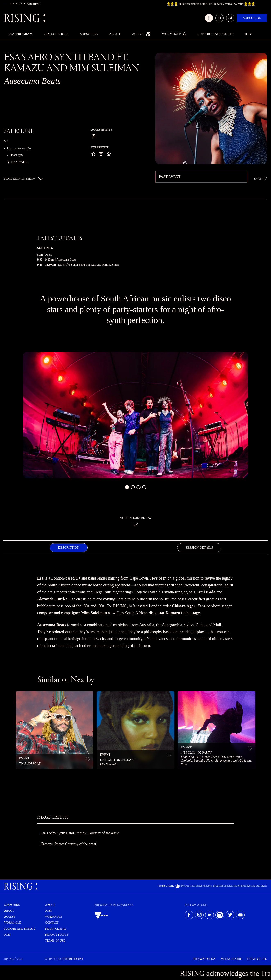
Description (69, 548)
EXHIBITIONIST (73, 959)
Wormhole (174, 34)
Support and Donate (216, 34)
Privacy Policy (57, 935)
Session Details (199, 548)
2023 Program (21, 34)
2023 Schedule (56, 34)
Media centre (56, 929)
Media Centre (231, 959)
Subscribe (252, 18)
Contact (52, 923)
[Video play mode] (209, 18)
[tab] (69, 548)
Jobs (249, 34)
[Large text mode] (230, 18)
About (115, 34)
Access (141, 34)
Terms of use (55, 941)
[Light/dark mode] (220, 18)
